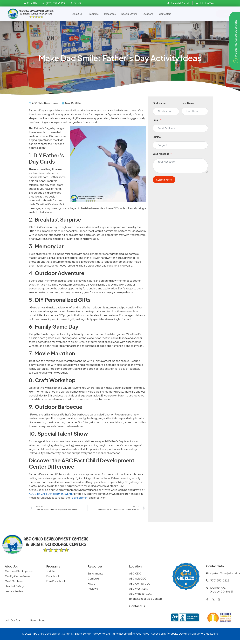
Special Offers (129, 14)
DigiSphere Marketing (205, 634)
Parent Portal (38, 620)
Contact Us (165, 14)
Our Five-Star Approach (19, 571)
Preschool (53, 576)
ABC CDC (135, 573)
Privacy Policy (141, 634)
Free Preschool (56, 581)
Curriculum (94, 578)
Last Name (188, 103)
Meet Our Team (14, 581)
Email (156, 120)
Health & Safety (15, 586)
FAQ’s (91, 583)
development (80, 498)
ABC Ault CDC (138, 578)
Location (135, 566)
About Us (77, 14)
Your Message (161, 154)
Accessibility (159, 634)
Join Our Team (14, 620)
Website (173, 634)
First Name (159, 103)
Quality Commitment (18, 576)
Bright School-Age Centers (146, 599)
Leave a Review (14, 591)
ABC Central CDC (140, 583)
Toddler (51, 571)
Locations (148, 14)
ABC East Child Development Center (51, 494)
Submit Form (164, 180)
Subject (157, 137)
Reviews (93, 589)
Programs (93, 14)
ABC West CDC (139, 589)
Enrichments (95, 573)
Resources (110, 14)
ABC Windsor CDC (141, 594)
